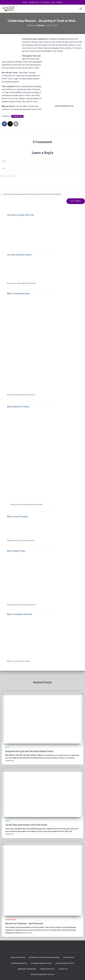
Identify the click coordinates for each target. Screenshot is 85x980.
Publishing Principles (19, 963)
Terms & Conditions (18, 958)
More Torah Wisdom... (18, 516)
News (53, 2)
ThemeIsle (51, 974)
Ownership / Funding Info (27, 969)
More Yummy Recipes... (19, 293)
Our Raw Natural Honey (19, 255)
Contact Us (63, 969)
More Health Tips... (17, 551)
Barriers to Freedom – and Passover (24, 923)
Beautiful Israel (34, 2)
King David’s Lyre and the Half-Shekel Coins (29, 751)
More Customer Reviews (20, 614)
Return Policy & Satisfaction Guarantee (44, 958)
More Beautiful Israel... (19, 406)
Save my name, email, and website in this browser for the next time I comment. (32, 194)
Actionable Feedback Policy (41, 963)
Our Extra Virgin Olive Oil (20, 215)
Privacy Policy (69, 958)
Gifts (7, 748)
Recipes (25, 2)
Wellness (60, 2)
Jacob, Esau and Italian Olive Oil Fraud (26, 825)
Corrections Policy (47, 969)
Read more (10, 761)
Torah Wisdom (45, 2)
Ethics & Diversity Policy (65, 963)
